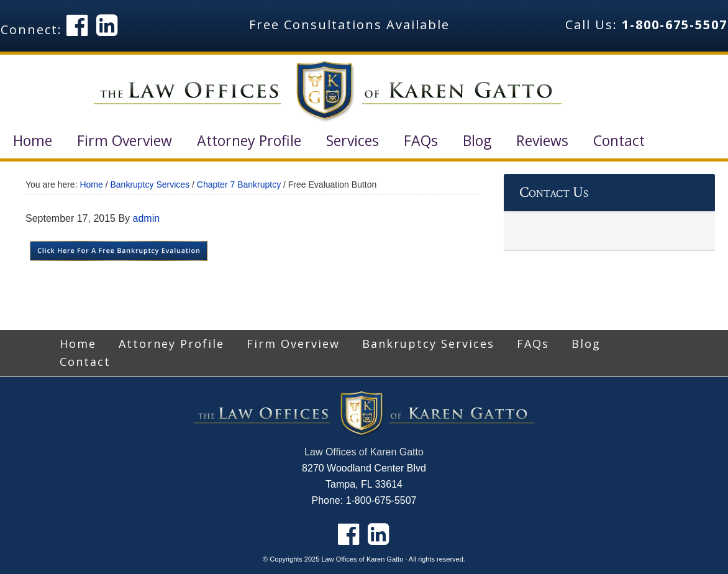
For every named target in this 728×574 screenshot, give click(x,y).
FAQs (533, 344)
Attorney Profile (171, 344)
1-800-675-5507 (675, 25)
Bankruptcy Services (428, 344)
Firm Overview (293, 344)
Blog (586, 344)
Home (78, 344)
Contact (85, 362)
